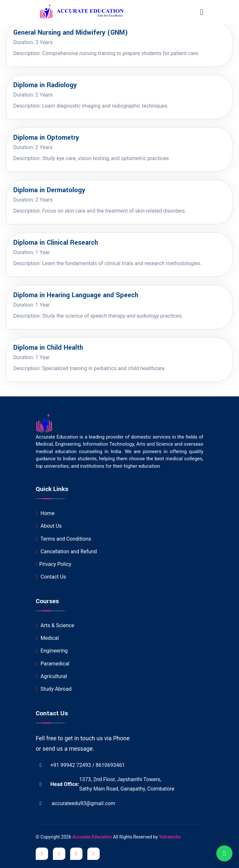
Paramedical (53, 664)
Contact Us (51, 577)
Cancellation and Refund (66, 551)
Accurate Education (93, 837)
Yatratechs (170, 837)
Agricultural (51, 676)
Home (45, 513)
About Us (49, 526)
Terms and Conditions (63, 539)
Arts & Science (55, 625)
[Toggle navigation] (202, 12)
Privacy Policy (53, 564)
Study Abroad (54, 689)
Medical (47, 638)
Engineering (52, 651)
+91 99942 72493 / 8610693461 (80, 765)
